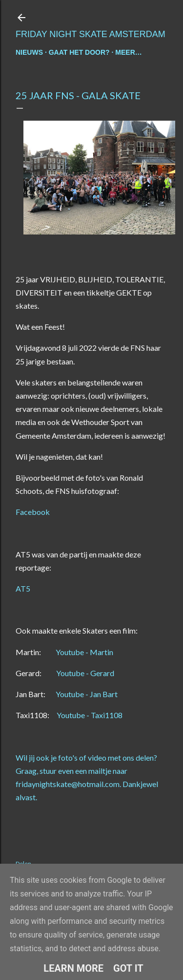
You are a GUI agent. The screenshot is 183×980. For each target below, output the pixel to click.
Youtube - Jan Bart (86, 694)
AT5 (23, 588)
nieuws (29, 52)
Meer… (128, 52)
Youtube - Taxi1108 (89, 715)
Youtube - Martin (84, 652)
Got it (128, 968)
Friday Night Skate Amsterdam (91, 34)
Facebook (33, 512)
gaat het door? (79, 52)
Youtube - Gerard (84, 673)
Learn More (73, 968)
